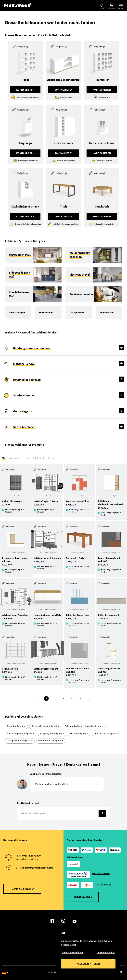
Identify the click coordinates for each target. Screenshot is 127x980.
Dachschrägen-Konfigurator (21, 733)
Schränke (14, 458)
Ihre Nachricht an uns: (28, 803)
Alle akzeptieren (88, 964)
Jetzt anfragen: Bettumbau (47, 558)
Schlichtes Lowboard (108, 615)
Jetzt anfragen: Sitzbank (46, 669)
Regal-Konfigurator (16, 726)
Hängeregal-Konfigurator (52, 733)
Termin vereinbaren (22, 889)
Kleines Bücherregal (12, 501)
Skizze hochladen (24, 427)
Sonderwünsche (23, 395)
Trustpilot (73, 864)
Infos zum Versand (103, 885)
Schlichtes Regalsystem (77, 615)
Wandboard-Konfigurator (51, 741)
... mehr (73, 945)
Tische (26, 458)
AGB (63, 933)
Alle (4, 458)
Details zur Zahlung (75, 857)
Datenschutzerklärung (72, 952)
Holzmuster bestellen (27, 380)
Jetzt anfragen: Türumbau (15, 615)
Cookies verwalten (106, 952)
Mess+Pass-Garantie (101, 874)
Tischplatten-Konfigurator (20, 741)
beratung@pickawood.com (38, 868)
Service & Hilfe (83, 897)
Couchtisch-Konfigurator (106, 733)
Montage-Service (24, 364)
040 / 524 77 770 (32, 856)
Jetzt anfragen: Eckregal (46, 501)
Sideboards (39, 458)
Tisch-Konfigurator (79, 733)
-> (102, 813)
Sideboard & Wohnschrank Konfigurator (84, 726)
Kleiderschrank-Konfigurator (45, 726)
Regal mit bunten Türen (77, 501)
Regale (52, 458)
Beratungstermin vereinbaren (32, 348)
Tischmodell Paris (75, 558)
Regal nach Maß (10, 669)
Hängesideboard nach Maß (47, 615)
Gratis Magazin (23, 411)
